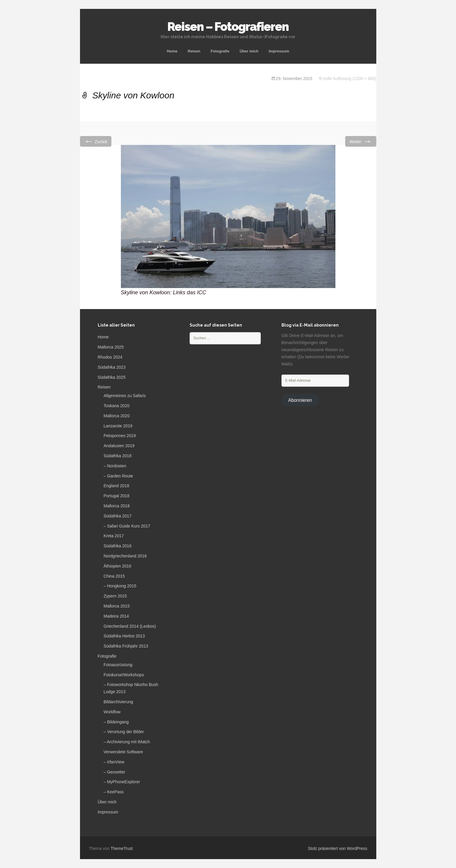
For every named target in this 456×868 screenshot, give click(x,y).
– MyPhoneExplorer (122, 782)
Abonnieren (300, 400)
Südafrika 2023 (112, 367)
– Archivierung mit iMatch (127, 742)
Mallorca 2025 (111, 347)
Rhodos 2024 (110, 357)
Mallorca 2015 (117, 606)
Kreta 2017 (114, 536)
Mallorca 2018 (117, 506)
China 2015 (114, 576)
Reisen (194, 51)
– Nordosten (115, 466)
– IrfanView (114, 762)
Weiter (361, 141)
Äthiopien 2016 (117, 566)
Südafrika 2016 (118, 546)
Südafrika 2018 (118, 456)
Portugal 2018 (117, 496)
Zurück (96, 141)
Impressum (279, 51)
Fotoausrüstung (118, 665)
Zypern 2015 (115, 596)
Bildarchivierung (119, 702)
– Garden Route (119, 476)
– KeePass (114, 792)
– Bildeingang (116, 722)
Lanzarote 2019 (118, 426)
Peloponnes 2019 (120, 436)
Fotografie (220, 51)
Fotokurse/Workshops (124, 675)
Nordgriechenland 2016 (125, 556)
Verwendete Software (123, 752)
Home (172, 51)
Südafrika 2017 (118, 516)
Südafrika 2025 (112, 377)
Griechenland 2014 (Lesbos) (130, 626)
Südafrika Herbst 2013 (124, 636)
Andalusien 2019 (119, 446)
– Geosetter (115, 772)
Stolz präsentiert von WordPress (338, 848)
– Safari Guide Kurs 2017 (127, 526)
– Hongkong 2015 (120, 586)
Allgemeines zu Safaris (125, 396)
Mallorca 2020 (117, 416)
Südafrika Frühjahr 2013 (126, 646)
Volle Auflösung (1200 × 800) (349, 79)
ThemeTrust (122, 848)
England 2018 (116, 486)
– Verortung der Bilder (124, 732)
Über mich (249, 51)
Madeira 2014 (116, 616)
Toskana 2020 (117, 406)
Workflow (112, 712)
